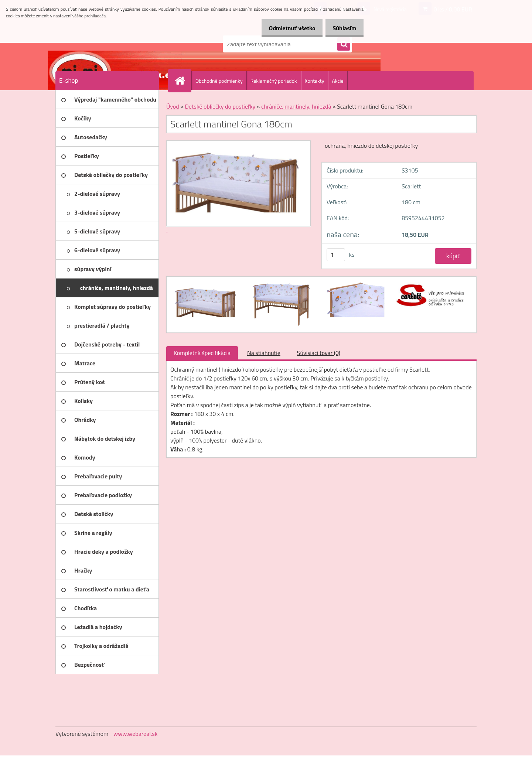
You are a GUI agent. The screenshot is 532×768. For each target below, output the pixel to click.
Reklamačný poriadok (274, 81)
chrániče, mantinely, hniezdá (296, 106)
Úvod (173, 106)
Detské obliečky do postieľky (220, 106)
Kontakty (315, 81)
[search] (344, 44)
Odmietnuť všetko (286, 28)
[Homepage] (183, 81)
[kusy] (336, 255)
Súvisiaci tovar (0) (319, 353)
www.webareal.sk (136, 734)
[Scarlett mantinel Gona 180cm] (208, 283)
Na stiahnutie (264, 353)
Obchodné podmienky (219, 81)
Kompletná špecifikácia (202, 353)
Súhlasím (342, 28)
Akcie (337, 81)
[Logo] (106, 44)
